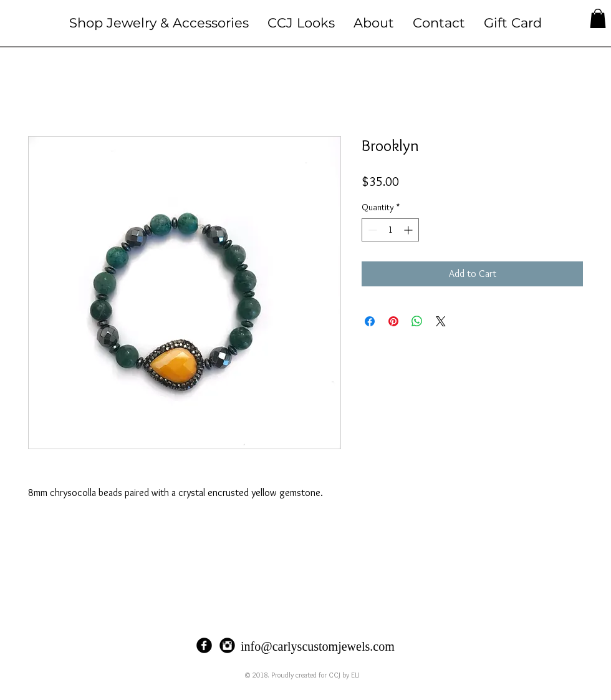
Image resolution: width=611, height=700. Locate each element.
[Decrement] (371, 230)
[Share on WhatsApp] (417, 321)
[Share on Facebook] (370, 321)
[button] (159, 23)
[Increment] (409, 230)
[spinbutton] (390, 230)
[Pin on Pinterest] (393, 321)
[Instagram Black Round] (227, 645)
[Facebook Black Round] (204, 645)
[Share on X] (441, 321)
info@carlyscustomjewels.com (318, 646)
